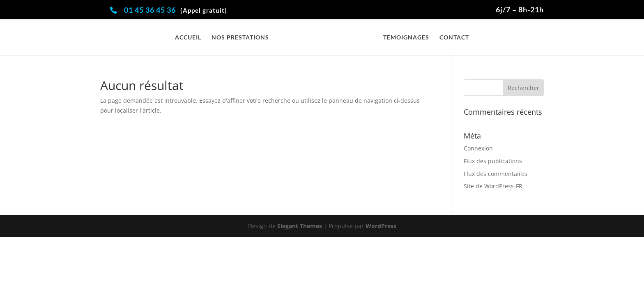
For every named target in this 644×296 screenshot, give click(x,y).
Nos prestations (240, 38)
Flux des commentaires (496, 174)
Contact (454, 38)
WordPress (381, 226)
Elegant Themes (300, 226)
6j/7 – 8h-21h (520, 10)
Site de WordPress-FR (493, 186)
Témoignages (406, 38)
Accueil (188, 38)
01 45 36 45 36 (176, 10)
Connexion (478, 148)
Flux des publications (493, 161)
